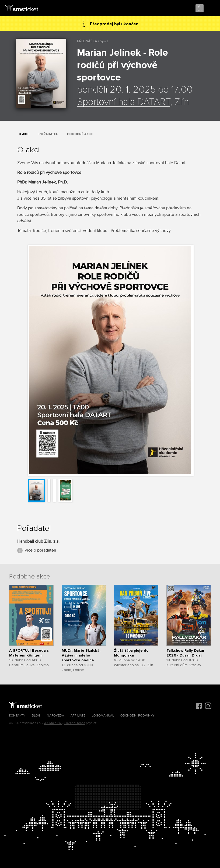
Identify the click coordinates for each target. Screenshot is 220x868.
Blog (36, 716)
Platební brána (75, 723)
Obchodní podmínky (137, 716)
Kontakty (17, 716)
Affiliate (78, 716)
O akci (24, 134)
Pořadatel (48, 134)
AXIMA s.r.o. (53, 723)
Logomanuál (103, 716)
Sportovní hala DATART (124, 102)
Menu (211, 9)
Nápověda (55, 716)
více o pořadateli (40, 550)
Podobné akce (80, 134)
